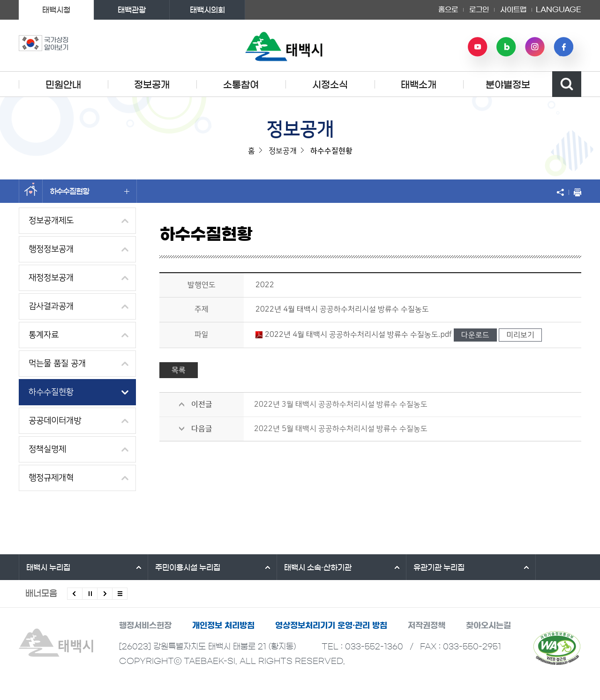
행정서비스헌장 (145, 625)
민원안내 (63, 85)
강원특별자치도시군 (519, 567)
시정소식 (330, 85)
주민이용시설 (171, 567)
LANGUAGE (559, 10)
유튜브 (478, 47)
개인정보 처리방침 (223, 625)
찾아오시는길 (488, 625)
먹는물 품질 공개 (57, 364)
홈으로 (448, 10)
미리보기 (520, 335)
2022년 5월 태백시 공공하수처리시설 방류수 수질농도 (341, 429)
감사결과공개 (51, 306)
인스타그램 (535, 47)
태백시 (48, 567)
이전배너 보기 (75, 594)
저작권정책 (427, 625)
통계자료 (44, 335)
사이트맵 (513, 10)
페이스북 (563, 47)
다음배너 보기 (105, 594)
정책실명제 (47, 449)
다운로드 (475, 335)
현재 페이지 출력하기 (575, 192)
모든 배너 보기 (120, 594)
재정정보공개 (51, 278)
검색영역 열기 (567, 84)
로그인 (479, 10)
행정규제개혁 (51, 478)
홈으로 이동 (31, 191)
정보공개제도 (51, 221)
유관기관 (389, 567)
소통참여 (241, 85)
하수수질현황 (90, 191)
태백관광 (132, 10)
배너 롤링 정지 (90, 594)
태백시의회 (207, 10)
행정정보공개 (51, 249)
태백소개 (419, 85)
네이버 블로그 (506, 47)
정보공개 (152, 85)
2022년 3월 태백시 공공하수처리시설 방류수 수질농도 (341, 404)
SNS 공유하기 (562, 192)
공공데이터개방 (55, 421)
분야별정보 (508, 85)
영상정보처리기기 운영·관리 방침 (331, 625)
